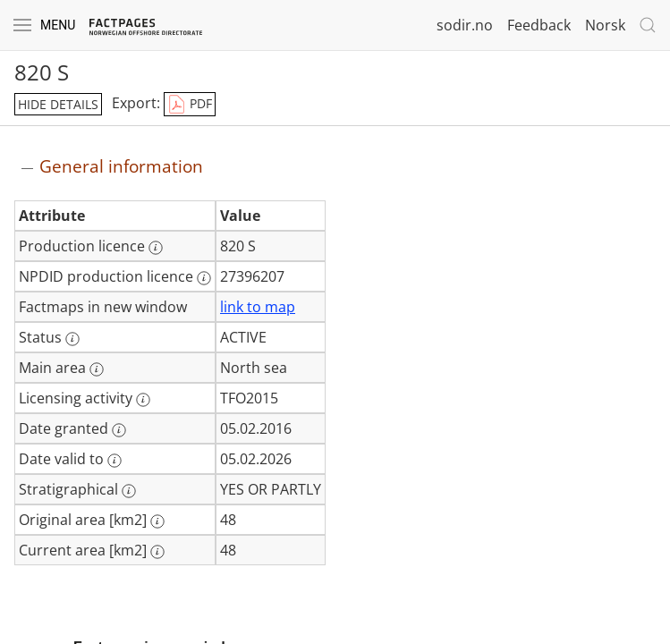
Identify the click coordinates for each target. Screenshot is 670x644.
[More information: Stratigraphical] (129, 491)
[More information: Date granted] (119, 430)
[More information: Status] (72, 339)
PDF (190, 105)
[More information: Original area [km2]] (157, 521)
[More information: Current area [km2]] (157, 552)
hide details (58, 104)
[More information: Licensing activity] (143, 400)
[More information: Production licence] (156, 248)
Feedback (539, 25)
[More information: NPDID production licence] (204, 278)
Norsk (605, 25)
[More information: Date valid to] (114, 461)
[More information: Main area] (97, 369)
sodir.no (465, 25)
